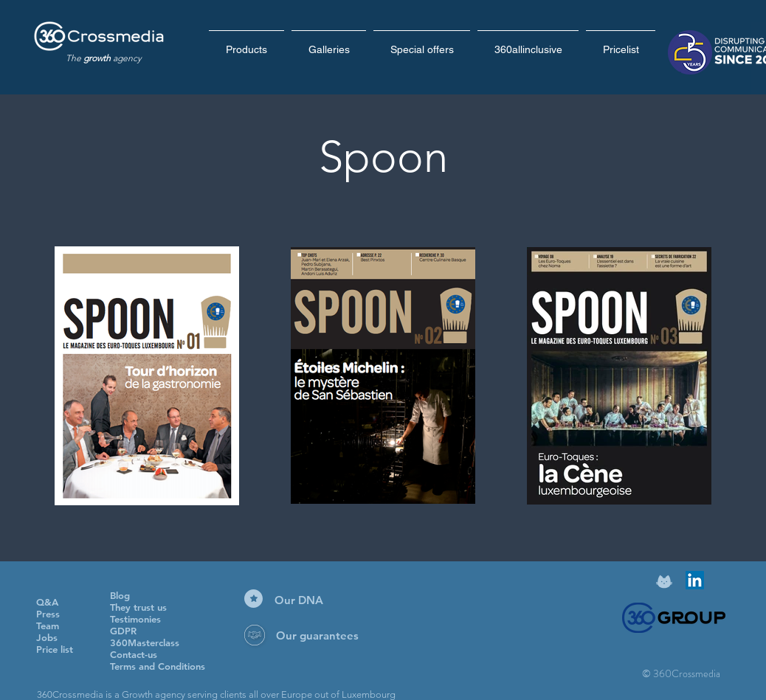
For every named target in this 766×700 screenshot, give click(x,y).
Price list (55, 649)
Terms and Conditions (158, 666)
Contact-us (134, 654)
